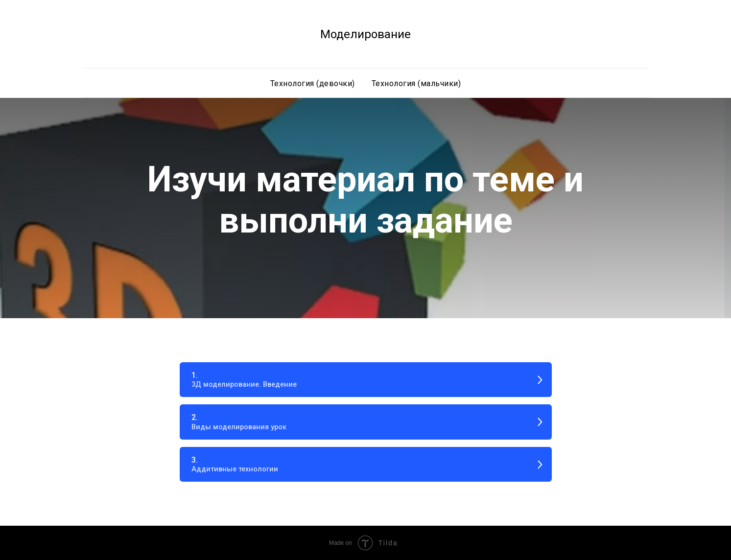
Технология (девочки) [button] (313, 83)
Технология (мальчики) (416, 83)
